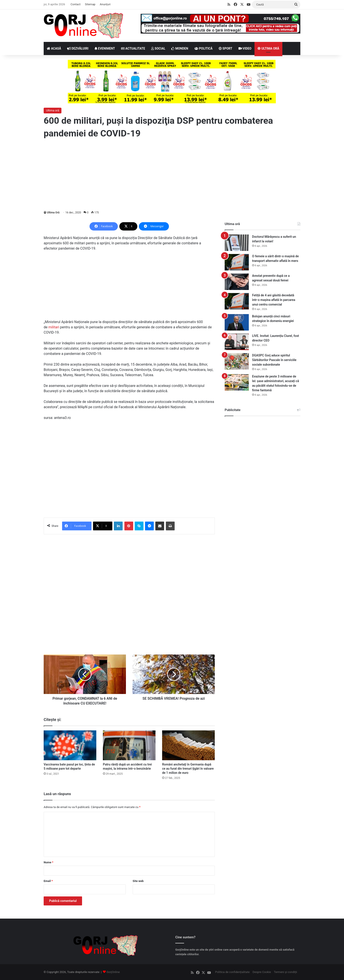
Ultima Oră (53, 213)
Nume (48, 862)
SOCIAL (158, 48)
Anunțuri (105, 4)
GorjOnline (113, 972)
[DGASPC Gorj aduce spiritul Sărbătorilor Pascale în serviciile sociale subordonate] (237, 361)
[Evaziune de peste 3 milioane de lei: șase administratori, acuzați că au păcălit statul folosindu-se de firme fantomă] (237, 382)
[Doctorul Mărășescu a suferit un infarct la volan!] (237, 243)
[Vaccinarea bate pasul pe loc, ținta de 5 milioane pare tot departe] (70, 745)
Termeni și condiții (285, 972)
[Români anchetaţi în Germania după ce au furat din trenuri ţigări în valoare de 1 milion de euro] (188, 745)
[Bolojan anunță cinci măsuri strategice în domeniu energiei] (237, 322)
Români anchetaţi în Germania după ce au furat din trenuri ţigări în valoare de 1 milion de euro (188, 769)
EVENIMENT (105, 48)
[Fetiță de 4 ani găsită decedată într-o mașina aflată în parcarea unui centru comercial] (237, 301)
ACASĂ (54, 48)
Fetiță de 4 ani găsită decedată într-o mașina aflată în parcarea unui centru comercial (274, 300)
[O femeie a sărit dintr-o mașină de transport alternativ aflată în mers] (237, 262)
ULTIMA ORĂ (268, 48)
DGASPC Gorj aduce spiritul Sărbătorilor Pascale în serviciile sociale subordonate (274, 360)
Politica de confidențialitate (232, 972)
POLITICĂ (203, 48)
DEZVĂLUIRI (78, 48)
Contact (76, 4)
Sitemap (90, 4)
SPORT (226, 48)
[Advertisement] (172, 175)
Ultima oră (53, 110)
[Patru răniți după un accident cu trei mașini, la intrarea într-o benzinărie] (129, 745)
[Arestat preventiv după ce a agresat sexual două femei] (237, 282)
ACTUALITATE (133, 48)
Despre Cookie (262, 972)
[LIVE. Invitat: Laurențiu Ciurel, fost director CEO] (237, 342)
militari (54, 327)
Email (48, 881)
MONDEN (180, 48)
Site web (138, 881)
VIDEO (245, 48)
